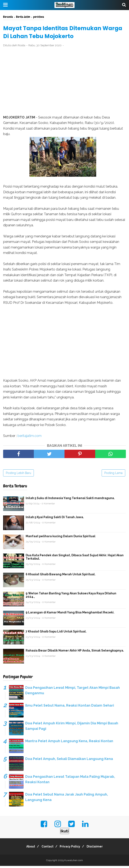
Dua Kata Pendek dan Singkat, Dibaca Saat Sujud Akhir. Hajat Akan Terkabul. (75, 559)
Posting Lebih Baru (18, 475)
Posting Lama (113, 475)
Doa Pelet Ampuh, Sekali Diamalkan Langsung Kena (69, 761)
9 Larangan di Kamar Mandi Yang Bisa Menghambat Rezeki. (70, 614)
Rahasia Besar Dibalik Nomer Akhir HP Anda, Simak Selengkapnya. (75, 653)
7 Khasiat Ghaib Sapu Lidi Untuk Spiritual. (56, 634)
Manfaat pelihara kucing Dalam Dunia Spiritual (61, 538)
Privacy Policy (71, 849)
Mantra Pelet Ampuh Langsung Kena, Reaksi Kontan (69, 743)
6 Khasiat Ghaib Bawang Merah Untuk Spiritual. (61, 576)
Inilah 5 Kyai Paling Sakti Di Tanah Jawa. (55, 519)
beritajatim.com (30, 438)
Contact (46, 849)
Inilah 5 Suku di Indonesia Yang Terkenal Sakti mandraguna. (70, 500)
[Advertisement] (64, 83)
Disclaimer (99, 849)
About (27, 849)
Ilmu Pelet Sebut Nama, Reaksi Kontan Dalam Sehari (70, 708)
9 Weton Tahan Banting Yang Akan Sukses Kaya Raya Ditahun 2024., (71, 597)
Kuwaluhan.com (74, 862)
